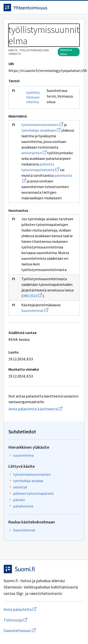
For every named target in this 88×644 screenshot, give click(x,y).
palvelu (19, 500)
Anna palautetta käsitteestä (44, 409)
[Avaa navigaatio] (80, 8)
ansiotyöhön (34, 153)
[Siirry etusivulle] (35, 8)
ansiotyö (20, 487)
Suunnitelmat (35, 310)
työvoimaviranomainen (32, 474)
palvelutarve (23, 506)
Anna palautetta (39, 609)
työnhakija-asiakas (28, 481)
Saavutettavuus (44, 630)
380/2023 (32, 296)
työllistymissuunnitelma (33, 97)
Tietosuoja (38, 620)
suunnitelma (23, 455)
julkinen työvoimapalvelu (33, 493)
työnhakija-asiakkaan (41, 130)
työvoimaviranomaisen (42, 125)
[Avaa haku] (70, 8)
